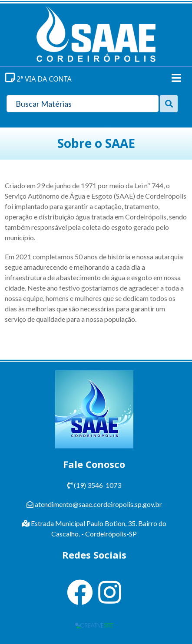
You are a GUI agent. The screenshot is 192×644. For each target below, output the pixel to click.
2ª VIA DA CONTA (38, 79)
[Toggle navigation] (176, 78)
